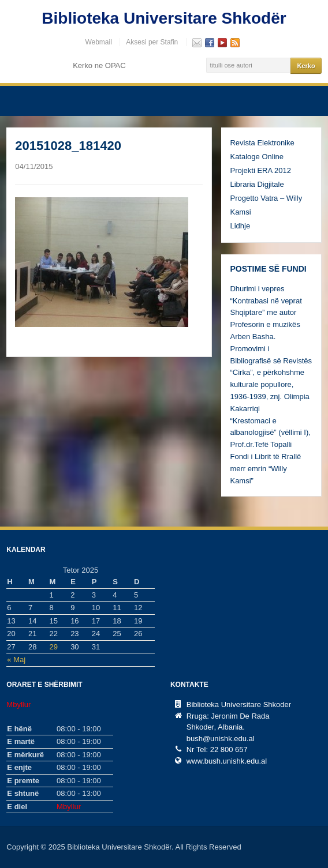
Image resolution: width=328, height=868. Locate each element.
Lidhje (240, 226)
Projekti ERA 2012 (260, 170)
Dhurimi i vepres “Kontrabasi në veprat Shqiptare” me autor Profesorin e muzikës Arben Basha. (266, 313)
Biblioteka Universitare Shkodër (164, 18)
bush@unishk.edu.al (221, 739)
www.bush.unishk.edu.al (227, 761)
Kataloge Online (257, 157)
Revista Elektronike (262, 143)
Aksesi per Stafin (152, 42)
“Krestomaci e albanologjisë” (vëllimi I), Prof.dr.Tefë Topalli (270, 433)
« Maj (16, 660)
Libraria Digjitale (257, 184)
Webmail (98, 42)
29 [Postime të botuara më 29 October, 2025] (54, 647)
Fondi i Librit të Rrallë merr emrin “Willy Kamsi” (265, 469)
